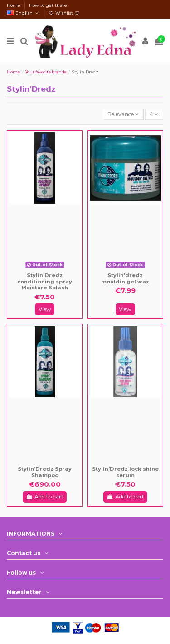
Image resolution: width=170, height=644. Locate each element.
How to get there (48, 5)
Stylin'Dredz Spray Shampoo (45, 472)
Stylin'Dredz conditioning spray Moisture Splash (45, 281)
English (23, 13)
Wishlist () (64, 13)
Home (14, 5)
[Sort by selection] (123, 115)
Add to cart (44, 496)
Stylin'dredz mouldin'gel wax (125, 278)
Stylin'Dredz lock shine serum (125, 472)
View (45, 309)
